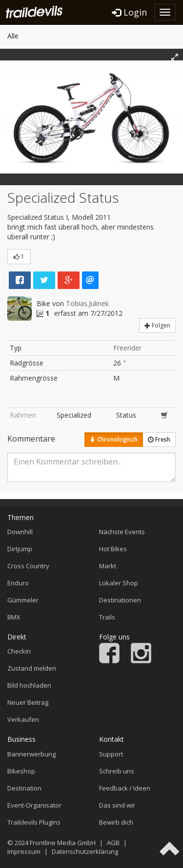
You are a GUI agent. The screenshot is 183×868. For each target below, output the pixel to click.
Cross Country (28, 566)
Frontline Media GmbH (63, 843)
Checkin (19, 651)
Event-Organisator (34, 805)
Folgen (157, 325)
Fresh (159, 439)
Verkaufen (23, 719)
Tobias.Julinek (87, 303)
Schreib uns (117, 771)
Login (130, 12)
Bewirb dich (116, 822)
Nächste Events (122, 532)
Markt (108, 566)
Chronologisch (114, 439)
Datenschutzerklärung (85, 851)
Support (111, 754)
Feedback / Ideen (125, 788)
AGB (113, 843)
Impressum (24, 851)
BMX (14, 617)
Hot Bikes (113, 549)
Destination (24, 788)
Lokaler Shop (119, 583)
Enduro (18, 583)
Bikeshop (21, 771)
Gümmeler (23, 600)
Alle (13, 36)
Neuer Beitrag (28, 702)
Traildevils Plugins (34, 822)
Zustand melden (32, 668)
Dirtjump (20, 549)
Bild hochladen (29, 685)
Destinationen (120, 600)
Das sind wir (117, 805)
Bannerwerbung (31, 754)
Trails (107, 617)
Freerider (127, 348)
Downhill (20, 532)
